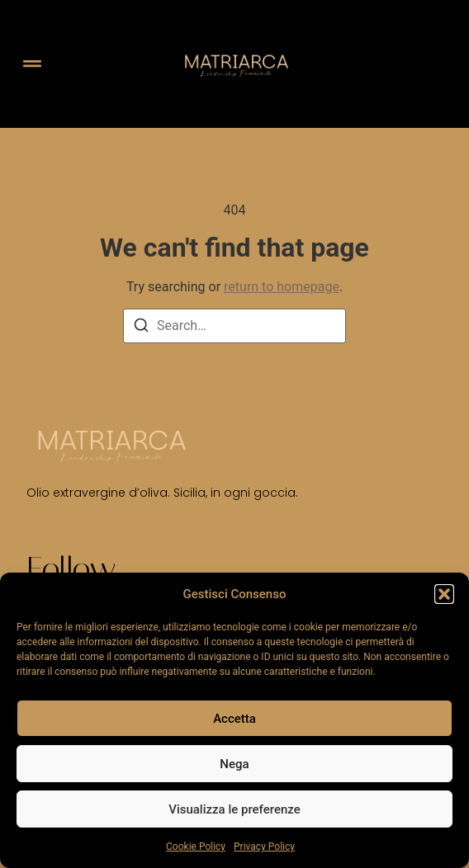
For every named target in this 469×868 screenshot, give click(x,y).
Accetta (234, 719)
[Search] (141, 328)
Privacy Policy (264, 847)
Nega (234, 764)
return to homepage (282, 287)
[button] (444, 594)
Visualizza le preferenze (234, 809)
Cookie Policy (196, 847)
